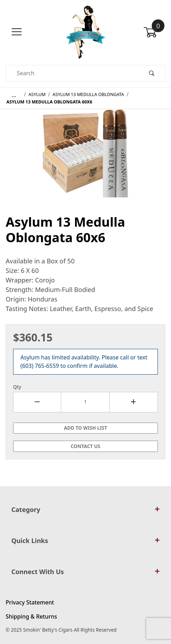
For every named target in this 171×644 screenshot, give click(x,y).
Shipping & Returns (31, 616)
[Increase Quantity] (134, 402)
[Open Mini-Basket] (154, 32)
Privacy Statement (30, 602)
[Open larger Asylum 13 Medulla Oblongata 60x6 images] (86, 158)
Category (85, 509)
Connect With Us (85, 572)
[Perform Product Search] (152, 73)
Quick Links (85, 541)
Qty (17, 387)
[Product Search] (72, 73)
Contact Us (86, 446)
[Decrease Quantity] (37, 402)
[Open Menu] (17, 32)
